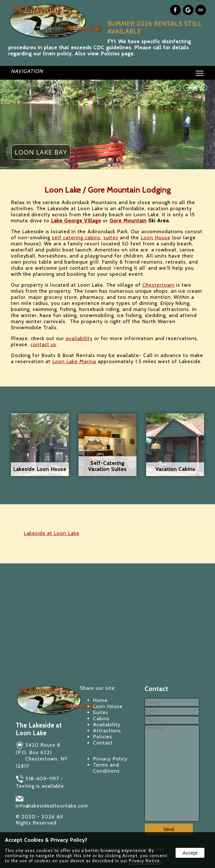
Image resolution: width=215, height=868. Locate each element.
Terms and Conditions (106, 768)
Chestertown (158, 285)
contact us (43, 344)
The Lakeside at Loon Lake (39, 729)
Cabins (101, 718)
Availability (107, 725)
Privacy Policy (110, 759)
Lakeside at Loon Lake (52, 533)
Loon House (156, 238)
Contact (103, 743)
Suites (101, 712)
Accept (190, 853)
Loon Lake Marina (74, 361)
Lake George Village (76, 221)
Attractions (107, 731)
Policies (103, 737)
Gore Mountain (128, 221)
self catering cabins (76, 238)
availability (79, 338)
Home (100, 700)
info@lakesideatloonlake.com (52, 806)
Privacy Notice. (145, 861)
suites (111, 238)
